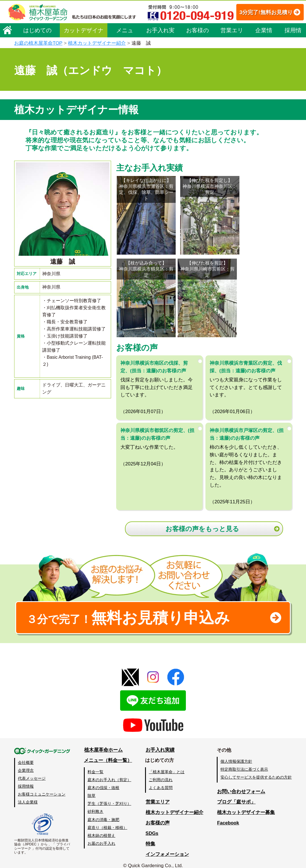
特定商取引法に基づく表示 (244, 762)
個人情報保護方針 (236, 754)
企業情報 (264, 49)
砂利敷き (96, 804)
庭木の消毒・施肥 (104, 812)
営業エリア (232, 49)
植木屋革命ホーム (103, 743)
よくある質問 (161, 780)
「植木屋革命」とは (167, 764)
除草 (92, 788)
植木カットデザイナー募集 (246, 805)
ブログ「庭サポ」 (236, 795)
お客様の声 (197, 49)
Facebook (228, 816)
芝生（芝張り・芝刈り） (110, 796)
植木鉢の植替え (102, 828)
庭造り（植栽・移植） (108, 820)
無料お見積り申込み (135, 610)
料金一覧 (96, 764)
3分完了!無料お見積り (128, 28)
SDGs (152, 826)
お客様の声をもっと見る (203, 520)
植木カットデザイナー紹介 (175, 805)
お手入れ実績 (160, 49)
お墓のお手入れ (102, 836)
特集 (150, 836)
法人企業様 (28, 795)
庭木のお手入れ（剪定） (110, 772)
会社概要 (26, 755)
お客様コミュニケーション (42, 787)
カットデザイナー (84, 49)
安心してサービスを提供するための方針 (256, 770)
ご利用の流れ (161, 772)
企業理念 (26, 763)
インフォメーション (167, 847)
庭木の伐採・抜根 (104, 780)
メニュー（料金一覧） (108, 753)
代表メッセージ (32, 771)
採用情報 (293, 49)
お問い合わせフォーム (241, 784)
